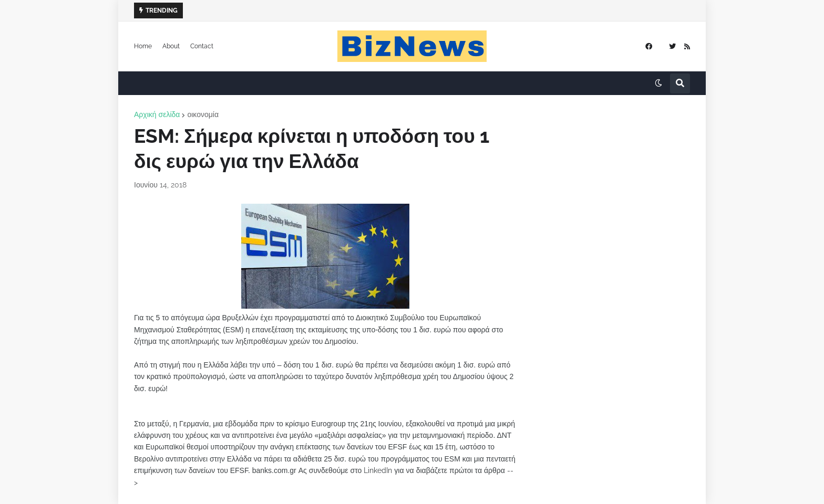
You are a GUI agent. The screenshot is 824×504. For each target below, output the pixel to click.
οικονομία (203, 114)
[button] (658, 83)
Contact (202, 46)
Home (143, 46)
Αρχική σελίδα (157, 114)
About (171, 46)
